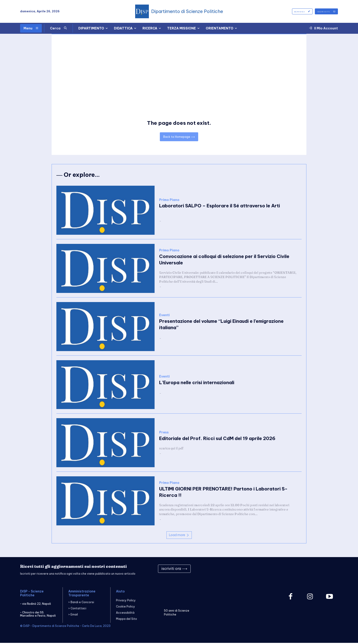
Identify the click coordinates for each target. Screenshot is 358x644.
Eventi (164, 316)
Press (164, 433)
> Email (73, 616)
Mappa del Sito (126, 620)
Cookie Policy (125, 607)
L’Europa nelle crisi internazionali (197, 383)
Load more (179, 536)
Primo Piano (169, 201)
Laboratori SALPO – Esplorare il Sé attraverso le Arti (220, 207)
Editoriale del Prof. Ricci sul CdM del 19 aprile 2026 (217, 439)
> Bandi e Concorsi (81, 603)
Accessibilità (125, 614)
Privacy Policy (126, 601)
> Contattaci (77, 609)
